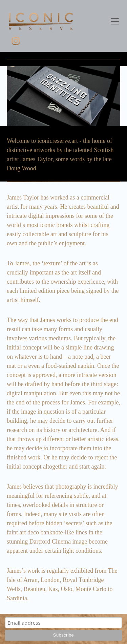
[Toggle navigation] (115, 21)
